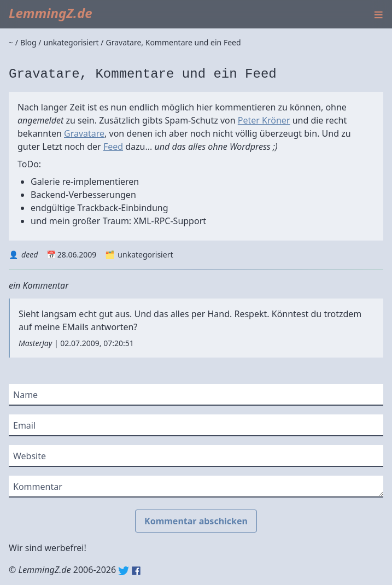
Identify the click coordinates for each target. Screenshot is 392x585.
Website (30, 456)
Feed (113, 147)
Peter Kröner (264, 120)
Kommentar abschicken (196, 521)
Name (25, 395)
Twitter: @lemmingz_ (124, 571)
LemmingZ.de (51, 13)
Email (24, 425)
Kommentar (38, 487)
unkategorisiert (145, 255)
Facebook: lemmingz (136, 571)
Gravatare (84, 133)
